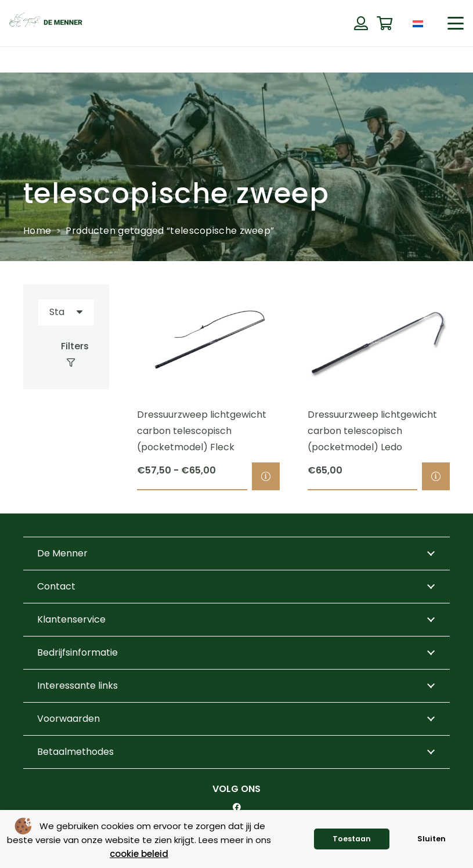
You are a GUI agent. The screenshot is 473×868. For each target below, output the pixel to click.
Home (37, 231)
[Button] (361, 23)
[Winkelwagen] (384, 23)
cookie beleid (139, 854)
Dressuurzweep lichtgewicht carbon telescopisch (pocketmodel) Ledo (372, 431)
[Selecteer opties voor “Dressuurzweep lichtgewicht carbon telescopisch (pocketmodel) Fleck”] (265, 476)
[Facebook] (237, 807)
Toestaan (352, 839)
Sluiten (432, 839)
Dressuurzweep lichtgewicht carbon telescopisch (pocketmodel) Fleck (202, 431)
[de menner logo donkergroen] (46, 23)
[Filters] (66, 355)
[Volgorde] (66, 312)
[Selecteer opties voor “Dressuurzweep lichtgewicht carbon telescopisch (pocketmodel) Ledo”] (436, 476)
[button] (456, 23)
